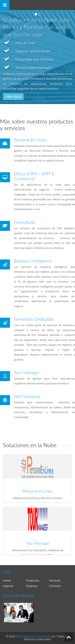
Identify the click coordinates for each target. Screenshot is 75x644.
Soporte (8, 586)
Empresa (32, 586)
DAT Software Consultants (33, 636)
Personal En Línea (30, 140)
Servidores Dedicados (34, 319)
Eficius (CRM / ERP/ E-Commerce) (35, 176)
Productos (33, 580)
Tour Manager (27, 373)
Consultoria (25, 222)
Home (7, 580)
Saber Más (13, 97)
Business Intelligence (33, 261)
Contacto (55, 586)
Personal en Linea (37, 491)
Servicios (55, 580)
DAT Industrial (27, 397)
